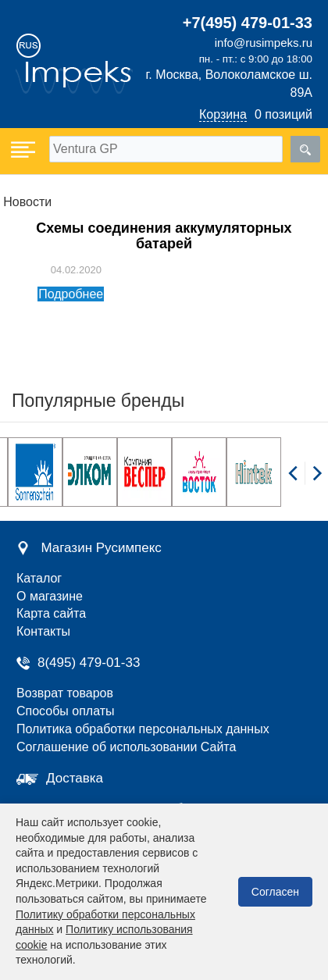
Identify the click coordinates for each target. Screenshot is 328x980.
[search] (305, 149)
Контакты (43, 631)
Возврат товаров (65, 693)
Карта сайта (51, 613)
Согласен (275, 892)
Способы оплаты (66, 711)
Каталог (39, 578)
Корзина (223, 114)
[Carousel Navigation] (305, 482)
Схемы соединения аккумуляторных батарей (164, 236)
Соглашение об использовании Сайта (126, 747)
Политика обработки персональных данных (143, 729)
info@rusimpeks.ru (264, 43)
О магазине (50, 596)
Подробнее (71, 294)
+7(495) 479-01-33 (248, 23)
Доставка (75, 778)
